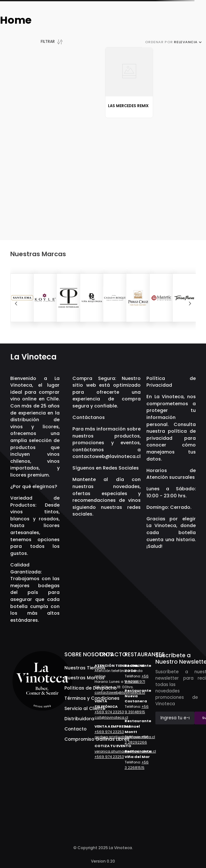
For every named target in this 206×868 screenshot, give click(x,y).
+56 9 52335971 (137, 679)
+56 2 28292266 (137, 740)
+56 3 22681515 (137, 765)
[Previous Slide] (16, 304)
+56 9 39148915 (137, 709)
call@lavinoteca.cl (111, 717)
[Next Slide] (190, 304)
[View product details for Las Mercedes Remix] (129, 82)
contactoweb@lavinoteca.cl (107, 456)
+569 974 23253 (109, 712)
